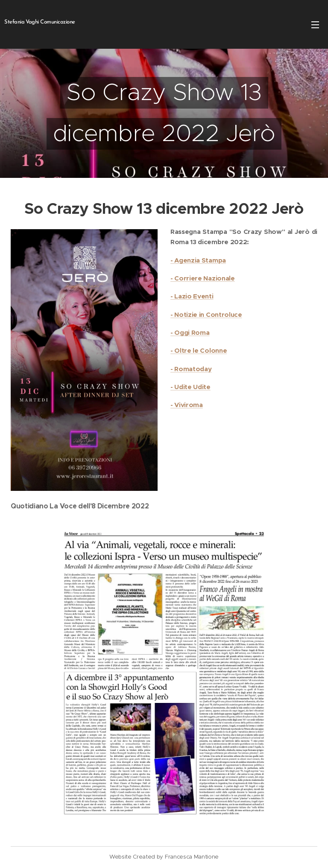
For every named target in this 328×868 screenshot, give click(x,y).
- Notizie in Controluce (206, 314)
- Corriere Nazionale (203, 278)
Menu (315, 25)
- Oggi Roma (190, 332)
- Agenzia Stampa (198, 260)
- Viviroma (187, 405)
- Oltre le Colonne (199, 350)
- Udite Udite (190, 387)
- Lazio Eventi (192, 296)
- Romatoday (191, 368)
